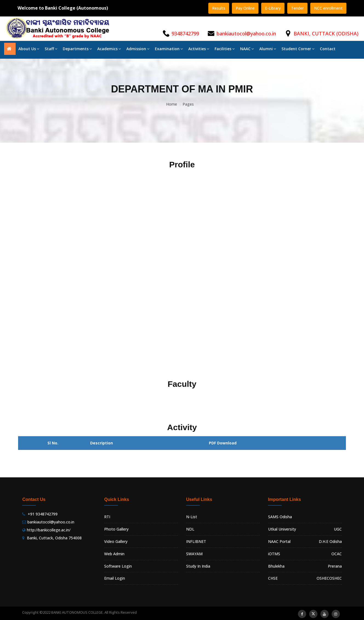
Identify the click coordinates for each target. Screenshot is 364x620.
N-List (192, 517)
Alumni (268, 49)
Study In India (198, 566)
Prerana (335, 566)
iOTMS (274, 554)
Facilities (225, 49)
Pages (188, 104)
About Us (29, 49)
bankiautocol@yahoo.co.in (246, 33)
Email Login (115, 578)
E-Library (273, 8)
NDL (190, 529)
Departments (77, 49)
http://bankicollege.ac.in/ (49, 530)
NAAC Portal (279, 541)
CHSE (273, 578)
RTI (107, 517)
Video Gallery (116, 541)
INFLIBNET (196, 541)
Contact (328, 49)
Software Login (118, 566)
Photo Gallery (116, 529)
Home (172, 104)
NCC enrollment (328, 8)
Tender (297, 8)
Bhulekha (276, 566)
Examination (169, 49)
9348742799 (185, 33)
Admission (138, 49)
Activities (199, 49)
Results (219, 8)
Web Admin (114, 554)
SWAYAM (194, 554)
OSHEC (335, 578)
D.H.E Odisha (330, 541)
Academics (109, 49)
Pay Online (245, 8)
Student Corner (298, 49)
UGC (338, 529)
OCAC (337, 554)
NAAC (247, 49)
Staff (51, 49)
